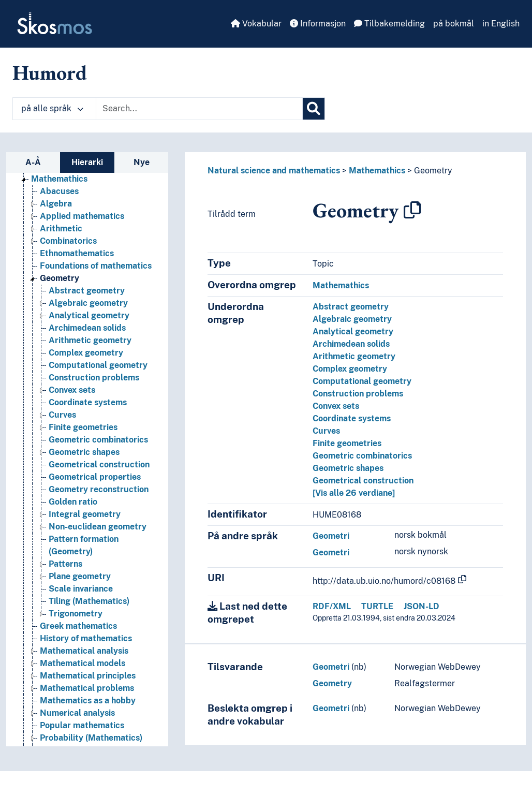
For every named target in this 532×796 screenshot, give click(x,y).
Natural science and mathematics (274, 171)
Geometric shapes (348, 468)
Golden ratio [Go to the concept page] (73, 502)
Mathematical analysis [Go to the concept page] (84, 651)
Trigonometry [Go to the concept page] (76, 614)
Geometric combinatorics (362, 456)
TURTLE (377, 606)
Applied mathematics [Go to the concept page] (82, 216)
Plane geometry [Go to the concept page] (80, 576)
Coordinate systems (352, 418)
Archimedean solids (351, 344)
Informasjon (318, 24)
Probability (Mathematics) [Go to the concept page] (91, 738)
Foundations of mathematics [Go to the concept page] (96, 266)
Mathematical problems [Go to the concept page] (87, 688)
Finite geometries (347, 443)
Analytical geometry (353, 331)
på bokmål (454, 24)
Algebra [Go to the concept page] (56, 204)
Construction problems (358, 394)
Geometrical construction (363, 481)
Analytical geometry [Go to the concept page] (89, 315)
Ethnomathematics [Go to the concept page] (77, 253)
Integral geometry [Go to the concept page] (85, 514)
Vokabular (256, 24)
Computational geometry (362, 381)
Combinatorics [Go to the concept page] (68, 241)
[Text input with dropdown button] (199, 109)
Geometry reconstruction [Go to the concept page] (99, 489)
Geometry (433, 171)
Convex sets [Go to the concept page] (72, 390)
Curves (326, 431)
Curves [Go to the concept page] (62, 415)
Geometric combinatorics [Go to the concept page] (98, 440)
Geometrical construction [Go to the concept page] (99, 465)
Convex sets (336, 406)
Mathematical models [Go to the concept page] (83, 663)
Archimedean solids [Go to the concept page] (87, 328)
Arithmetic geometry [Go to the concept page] (90, 340)
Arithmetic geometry (354, 356)
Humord (50, 72)
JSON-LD (422, 606)
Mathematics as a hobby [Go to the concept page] (88, 701)
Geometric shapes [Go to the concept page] (84, 452)
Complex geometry (350, 369)
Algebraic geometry (352, 319)
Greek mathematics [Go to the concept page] (78, 626)
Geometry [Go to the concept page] (60, 278)
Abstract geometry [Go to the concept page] (87, 291)
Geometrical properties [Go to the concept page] (95, 477)
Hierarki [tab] (87, 162)
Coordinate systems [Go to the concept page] (88, 402)
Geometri (331, 536)
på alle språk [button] (52, 108)
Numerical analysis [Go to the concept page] (77, 713)
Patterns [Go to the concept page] (65, 564)
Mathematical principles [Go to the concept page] (88, 676)
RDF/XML (332, 606)
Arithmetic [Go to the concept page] (61, 229)
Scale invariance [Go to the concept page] (81, 589)
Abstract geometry (351, 307)
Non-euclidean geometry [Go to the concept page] (98, 527)
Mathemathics (377, 171)
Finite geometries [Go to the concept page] (83, 427)
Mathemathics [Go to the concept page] (59, 179)
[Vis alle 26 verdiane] (354, 493)
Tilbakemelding (389, 24)
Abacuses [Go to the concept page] (59, 191)
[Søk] (314, 109)
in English (501, 24)
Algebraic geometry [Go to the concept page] (88, 303)
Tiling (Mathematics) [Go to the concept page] (89, 601)
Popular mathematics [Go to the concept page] (82, 725)
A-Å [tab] (33, 162)
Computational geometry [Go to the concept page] (98, 365)
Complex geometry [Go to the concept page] (86, 353)
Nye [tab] (142, 162)
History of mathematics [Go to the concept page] (86, 638)
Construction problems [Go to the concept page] (94, 378)
